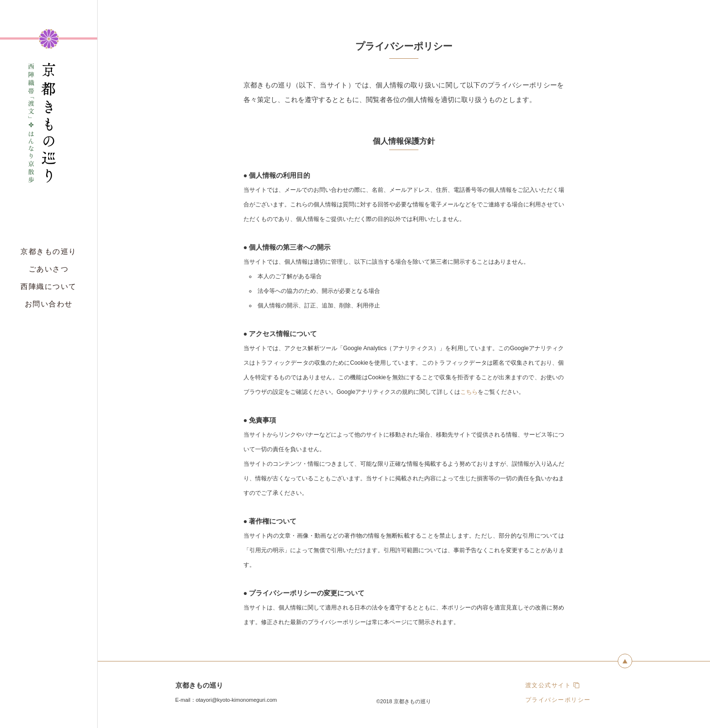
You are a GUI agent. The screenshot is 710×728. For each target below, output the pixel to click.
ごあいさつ (49, 269)
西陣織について (49, 286)
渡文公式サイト (553, 685)
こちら (469, 392)
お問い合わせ (49, 304)
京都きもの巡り (49, 251)
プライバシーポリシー (558, 700)
